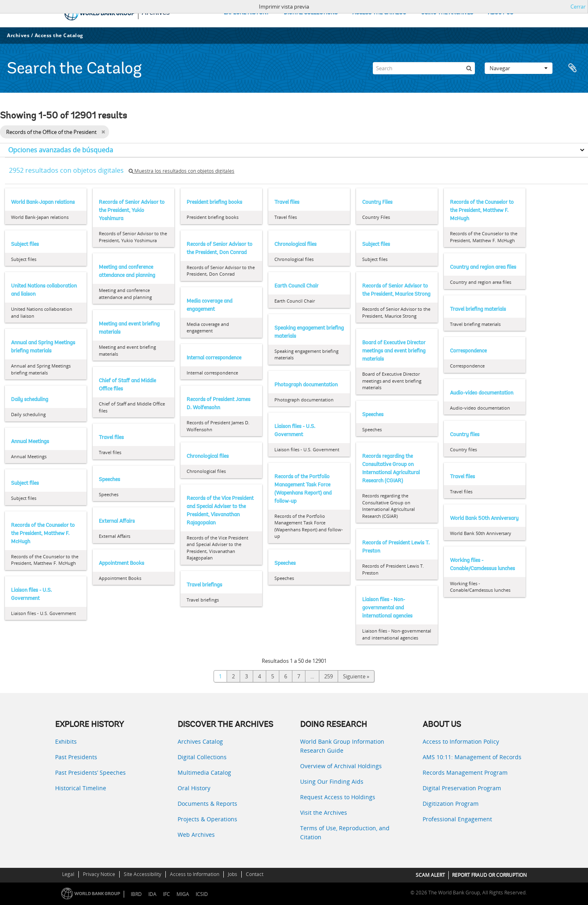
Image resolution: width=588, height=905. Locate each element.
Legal (68, 874)
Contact (255, 874)
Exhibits (66, 741)
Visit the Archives (324, 812)
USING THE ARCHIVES (447, 13)
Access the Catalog (59, 35)
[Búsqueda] (469, 68)
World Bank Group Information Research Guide (342, 746)
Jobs (233, 874)
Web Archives (196, 835)
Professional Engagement (457, 819)
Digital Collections (202, 757)
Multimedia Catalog (204, 772)
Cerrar (578, 7)
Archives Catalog (200, 741)
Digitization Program (451, 804)
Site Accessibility (143, 874)
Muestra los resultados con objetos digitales (182, 171)
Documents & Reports (207, 804)
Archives (18, 35)
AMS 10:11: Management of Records (472, 757)
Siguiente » (356, 676)
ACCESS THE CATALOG (379, 13)
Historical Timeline (81, 788)
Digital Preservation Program (462, 788)
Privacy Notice (99, 874)
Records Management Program (465, 772)
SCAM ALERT (430, 875)
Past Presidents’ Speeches (90, 772)
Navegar (519, 68)
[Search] (424, 68)
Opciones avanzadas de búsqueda (61, 150)
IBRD (136, 894)
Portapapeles (572, 68)
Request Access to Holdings (338, 797)
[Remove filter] (103, 132)
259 (329, 676)
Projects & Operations (207, 819)
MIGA (183, 894)
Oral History (194, 788)
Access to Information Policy (461, 741)
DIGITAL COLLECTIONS (311, 13)
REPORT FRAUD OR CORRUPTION (489, 875)
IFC (166, 894)
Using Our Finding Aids (332, 781)
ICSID (202, 894)
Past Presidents (76, 757)
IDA (152, 894)
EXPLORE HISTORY (246, 13)
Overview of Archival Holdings (341, 766)
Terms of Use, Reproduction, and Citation (345, 833)
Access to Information (195, 874)
